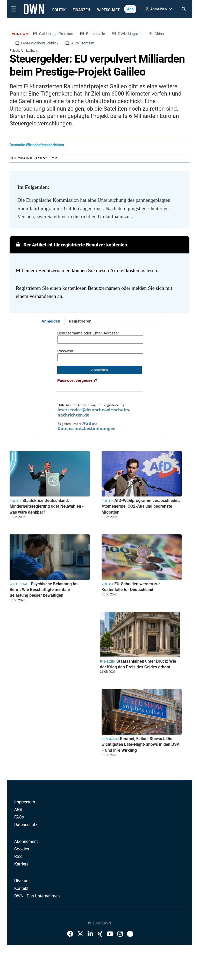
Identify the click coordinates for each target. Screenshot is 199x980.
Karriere (22, 864)
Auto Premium (83, 43)
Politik (59, 10)
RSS (18, 857)
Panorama (110, 739)
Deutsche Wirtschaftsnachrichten (37, 145)
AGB (87, 423)
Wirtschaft (108, 10)
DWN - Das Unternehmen (37, 896)
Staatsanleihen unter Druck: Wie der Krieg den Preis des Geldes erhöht (138, 664)
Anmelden (51, 321)
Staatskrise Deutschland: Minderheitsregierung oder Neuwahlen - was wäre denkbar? (47, 506)
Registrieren (80, 321)
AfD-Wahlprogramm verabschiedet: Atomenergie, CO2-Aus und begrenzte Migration (141, 506)
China (159, 34)
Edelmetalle (95, 34)
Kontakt (21, 888)
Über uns (22, 881)
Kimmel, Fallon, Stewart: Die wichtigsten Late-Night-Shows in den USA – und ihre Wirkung (141, 744)
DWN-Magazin (130, 34)
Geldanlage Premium (56, 34)
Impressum (25, 802)
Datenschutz (26, 825)
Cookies (22, 849)
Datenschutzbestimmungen (87, 428)
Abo (130, 9)
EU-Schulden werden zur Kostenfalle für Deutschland (131, 587)
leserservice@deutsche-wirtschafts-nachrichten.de (94, 412)
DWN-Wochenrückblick (40, 43)
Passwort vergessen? (77, 380)
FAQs (19, 817)
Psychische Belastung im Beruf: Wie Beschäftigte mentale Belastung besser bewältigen (44, 590)
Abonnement (26, 841)
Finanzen (81, 10)
